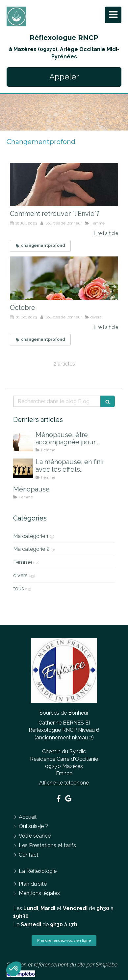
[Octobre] (64, 278)
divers (20, 575)
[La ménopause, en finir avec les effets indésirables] (23, 468)
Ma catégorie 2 (31, 549)
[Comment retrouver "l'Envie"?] (64, 185)
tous (19, 589)
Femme (23, 562)
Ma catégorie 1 (31, 536)
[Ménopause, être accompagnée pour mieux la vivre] (23, 441)
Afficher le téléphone (64, 783)
